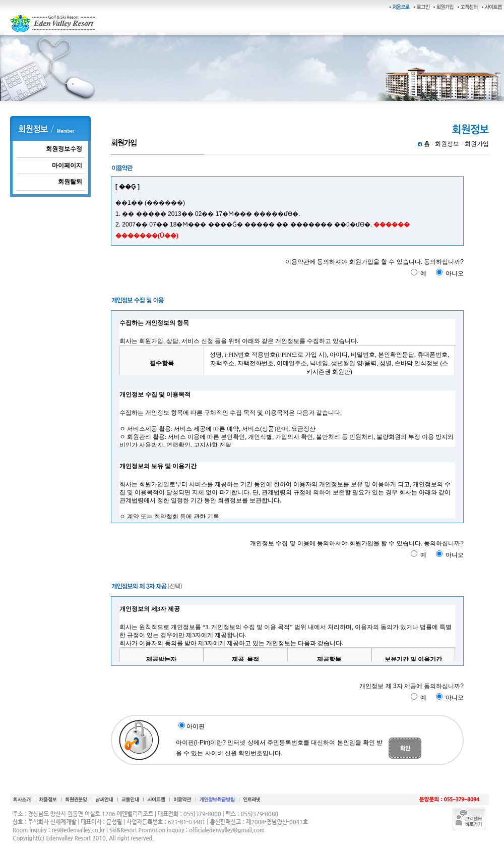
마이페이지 (67, 165)
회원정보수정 (64, 149)
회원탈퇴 (70, 182)
